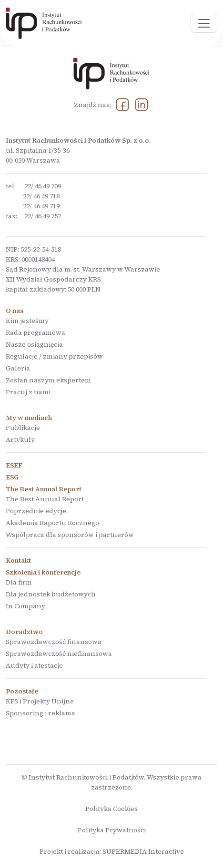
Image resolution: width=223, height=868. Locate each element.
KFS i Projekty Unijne (40, 701)
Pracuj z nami (28, 392)
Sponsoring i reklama (41, 713)
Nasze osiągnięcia (34, 344)
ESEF (14, 465)
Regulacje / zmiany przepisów (54, 356)
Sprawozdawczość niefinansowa (59, 653)
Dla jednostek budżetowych (51, 594)
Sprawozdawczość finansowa (54, 642)
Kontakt (18, 560)
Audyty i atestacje (34, 665)
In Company (25, 606)
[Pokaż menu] (204, 23)
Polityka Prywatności (112, 830)
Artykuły (20, 439)
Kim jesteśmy (27, 321)
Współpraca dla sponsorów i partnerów (70, 535)
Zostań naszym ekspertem (48, 380)
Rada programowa (35, 332)
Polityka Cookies (111, 809)
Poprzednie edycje (36, 511)
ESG (12, 477)
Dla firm (19, 582)
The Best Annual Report (45, 499)
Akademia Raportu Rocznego (52, 523)
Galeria (18, 368)
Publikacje (23, 428)
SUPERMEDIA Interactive (143, 851)
